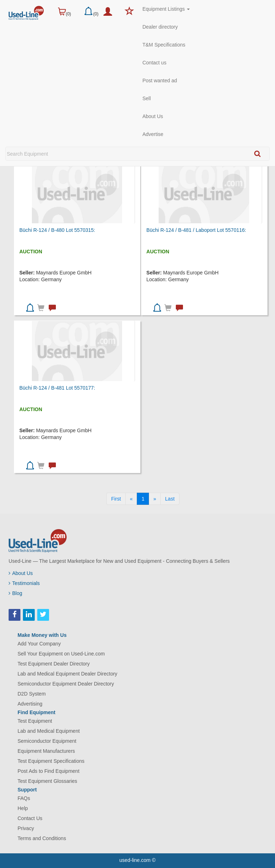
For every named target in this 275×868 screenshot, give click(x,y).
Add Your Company (39, 644)
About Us (153, 116)
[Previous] (131, 499)
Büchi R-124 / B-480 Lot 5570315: (57, 230)
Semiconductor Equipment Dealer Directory (66, 684)
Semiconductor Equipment (47, 741)
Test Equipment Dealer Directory (54, 664)
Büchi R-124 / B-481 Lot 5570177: (57, 388)
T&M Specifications (164, 45)
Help (23, 808)
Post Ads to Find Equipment (49, 771)
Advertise (153, 134)
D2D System (32, 694)
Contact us (155, 63)
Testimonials (24, 583)
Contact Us (30, 818)
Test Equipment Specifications (51, 761)
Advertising (30, 704)
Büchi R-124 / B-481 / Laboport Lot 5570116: (196, 230)
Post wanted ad (160, 81)
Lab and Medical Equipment (49, 731)
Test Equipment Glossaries (47, 781)
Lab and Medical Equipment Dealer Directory (67, 674)
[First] (116, 499)
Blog (15, 593)
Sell (147, 98)
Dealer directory (160, 27)
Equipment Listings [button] (166, 9)
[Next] (155, 499)
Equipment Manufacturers (46, 751)
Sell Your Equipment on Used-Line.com (61, 654)
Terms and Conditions (42, 838)
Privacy (26, 828)
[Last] (170, 499)
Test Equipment (35, 721)
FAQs (24, 798)
